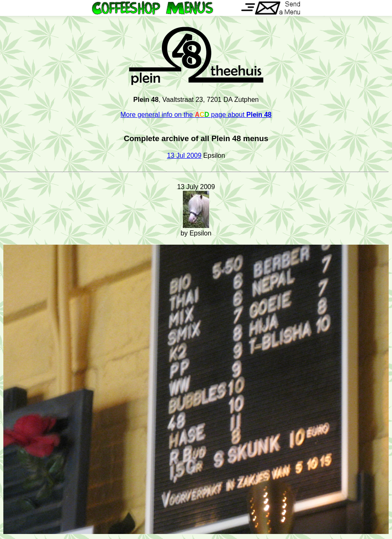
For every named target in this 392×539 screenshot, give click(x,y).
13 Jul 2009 (184, 156)
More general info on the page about (196, 115)
